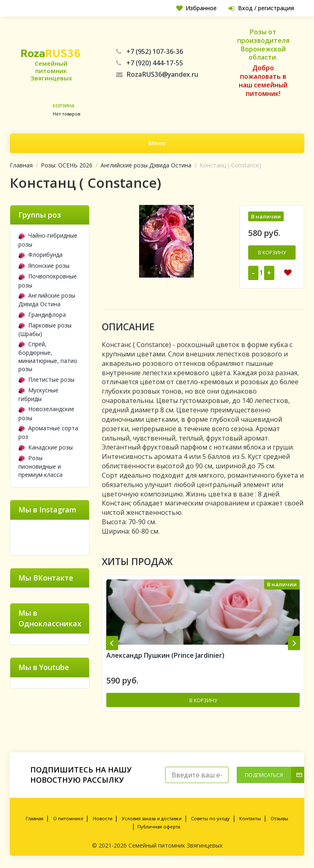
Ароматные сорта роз (48, 432)
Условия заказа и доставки (152, 818)
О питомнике (68, 818)
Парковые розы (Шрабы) (45, 329)
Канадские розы (46, 447)
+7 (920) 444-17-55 (150, 63)
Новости (103, 818)
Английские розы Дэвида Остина (146, 165)
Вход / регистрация (261, 8)
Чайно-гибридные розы (48, 240)
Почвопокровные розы (48, 280)
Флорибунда (40, 255)
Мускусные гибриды (38, 394)
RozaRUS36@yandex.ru (157, 74)
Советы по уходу (210, 818)
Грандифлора (42, 315)
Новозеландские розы (46, 413)
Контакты (250, 818)
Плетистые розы (46, 379)
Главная (21, 165)
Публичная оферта (159, 827)
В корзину (272, 253)
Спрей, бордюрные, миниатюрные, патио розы (48, 356)
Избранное (196, 8)
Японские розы (44, 266)
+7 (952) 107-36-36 (150, 51)
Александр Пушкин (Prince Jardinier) (165, 655)
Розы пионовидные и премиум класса (40, 466)
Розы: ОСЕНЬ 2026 (67, 165)
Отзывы (279, 818)
